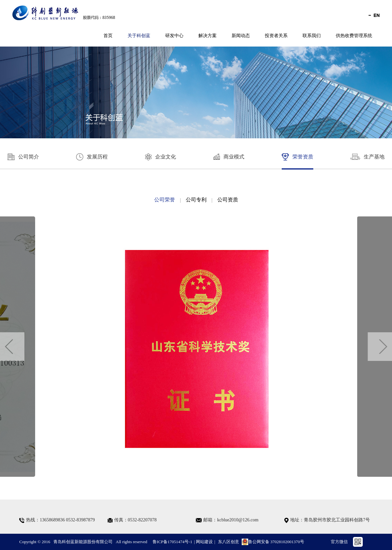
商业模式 (229, 157)
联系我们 (312, 36)
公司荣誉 (165, 200)
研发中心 (174, 36)
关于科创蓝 (139, 36)
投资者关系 (276, 36)
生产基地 (367, 157)
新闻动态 (241, 36)
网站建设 (204, 542)
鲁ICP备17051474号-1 (172, 542)
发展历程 (92, 157)
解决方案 (208, 36)
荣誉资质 (297, 157)
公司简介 (23, 157)
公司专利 (196, 200)
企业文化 (161, 157)
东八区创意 (229, 542)
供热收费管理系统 (354, 36)
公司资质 (228, 200)
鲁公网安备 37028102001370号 (273, 542)
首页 (108, 36)
